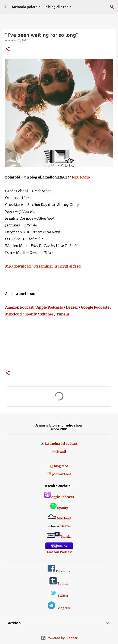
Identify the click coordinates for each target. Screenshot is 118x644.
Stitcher (47, 314)
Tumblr (59, 583)
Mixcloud (13, 314)
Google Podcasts (95, 307)
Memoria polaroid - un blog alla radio (42, 7)
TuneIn (63, 314)
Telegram (59, 608)
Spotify (31, 314)
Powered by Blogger (59, 638)
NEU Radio (81, 177)
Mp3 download (18, 266)
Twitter (59, 596)
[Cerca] (112, 7)
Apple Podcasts (50, 307)
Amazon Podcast (19, 307)
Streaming (42, 266)
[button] (8, 49)
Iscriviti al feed (67, 266)
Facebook (59, 571)
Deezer (72, 307)
